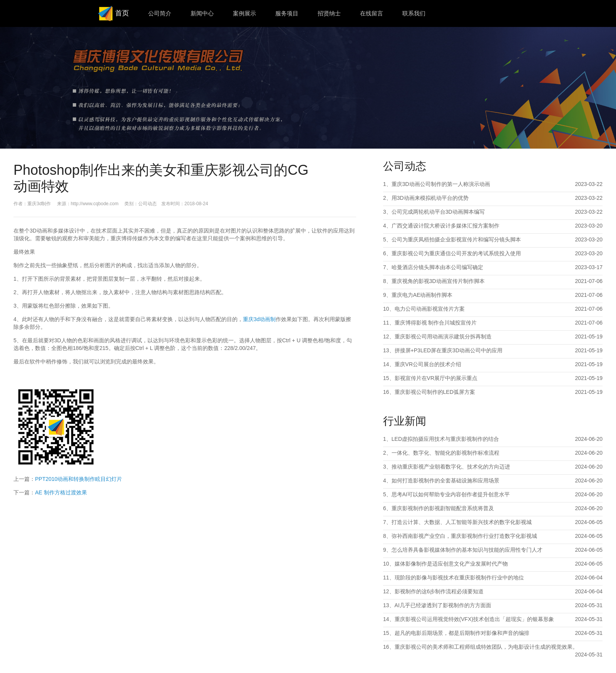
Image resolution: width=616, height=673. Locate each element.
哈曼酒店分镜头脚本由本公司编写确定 (437, 267)
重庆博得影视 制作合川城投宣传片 (436, 323)
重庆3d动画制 (259, 319)
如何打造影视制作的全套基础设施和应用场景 (445, 480)
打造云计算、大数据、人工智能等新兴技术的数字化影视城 (462, 522)
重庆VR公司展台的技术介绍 (428, 364)
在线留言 (372, 13)
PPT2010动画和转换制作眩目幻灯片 (79, 479)
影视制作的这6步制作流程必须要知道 (439, 591)
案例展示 (244, 13)
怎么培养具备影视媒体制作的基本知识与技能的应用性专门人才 (467, 550)
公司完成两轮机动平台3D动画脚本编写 (438, 212)
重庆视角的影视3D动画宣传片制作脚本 (438, 281)
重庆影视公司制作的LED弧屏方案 (435, 392)
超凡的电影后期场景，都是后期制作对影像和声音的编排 (462, 633)
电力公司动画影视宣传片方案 (430, 309)
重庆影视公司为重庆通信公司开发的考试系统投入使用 (456, 253)
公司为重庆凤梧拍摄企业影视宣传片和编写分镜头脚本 (456, 239)
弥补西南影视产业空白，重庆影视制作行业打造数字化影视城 (464, 536)
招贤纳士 (329, 13)
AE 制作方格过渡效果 (61, 492)
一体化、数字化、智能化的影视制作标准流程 (445, 453)
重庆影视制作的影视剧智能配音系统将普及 (443, 508)
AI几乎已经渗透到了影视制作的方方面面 (443, 605)
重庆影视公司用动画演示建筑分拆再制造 (443, 336)
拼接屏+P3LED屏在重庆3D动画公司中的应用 (449, 350)
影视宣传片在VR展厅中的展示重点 (436, 378)
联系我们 (414, 13)
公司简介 (160, 13)
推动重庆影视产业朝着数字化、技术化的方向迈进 (451, 467)
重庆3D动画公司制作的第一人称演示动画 (441, 184)
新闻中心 (202, 13)
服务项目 (287, 13)
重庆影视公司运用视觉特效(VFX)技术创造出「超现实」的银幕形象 (475, 619)
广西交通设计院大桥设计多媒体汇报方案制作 (445, 226)
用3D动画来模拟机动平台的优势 (430, 198)
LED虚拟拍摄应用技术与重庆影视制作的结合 (445, 439)
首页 (113, 13)
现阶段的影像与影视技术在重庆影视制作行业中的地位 (459, 578)
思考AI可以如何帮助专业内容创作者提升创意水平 (451, 494)
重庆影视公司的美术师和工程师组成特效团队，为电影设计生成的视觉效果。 (486, 647)
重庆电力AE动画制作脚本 (422, 295)
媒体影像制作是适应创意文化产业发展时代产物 (451, 564)
